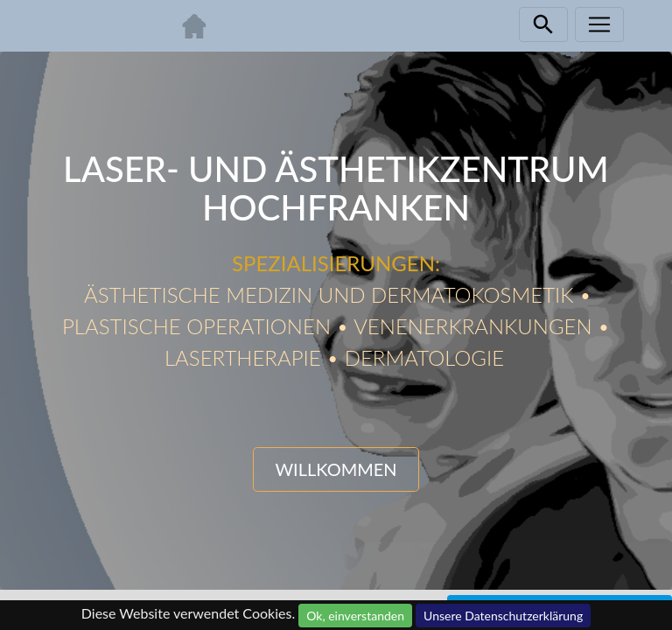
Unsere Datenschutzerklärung (503, 616)
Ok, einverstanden (355, 616)
